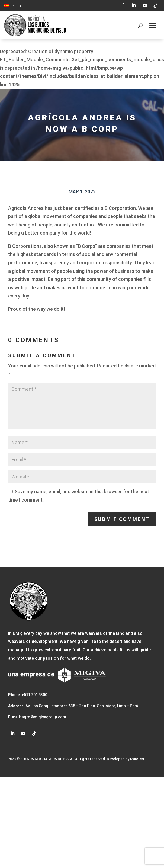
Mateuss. (138, 759)
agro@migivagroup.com (44, 717)
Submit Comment (122, 519)
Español (16, 6)
